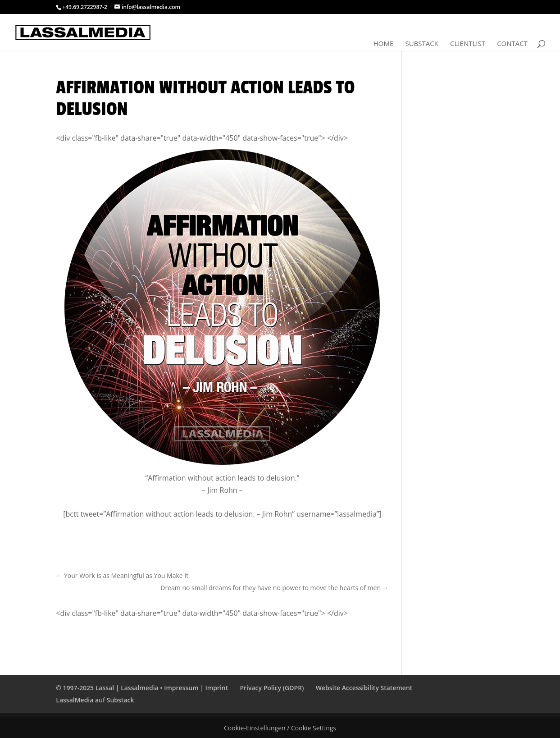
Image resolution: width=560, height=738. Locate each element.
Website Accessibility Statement (364, 688)
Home (384, 44)
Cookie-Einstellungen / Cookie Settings (280, 728)
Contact (512, 44)
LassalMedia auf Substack (95, 700)
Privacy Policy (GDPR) (272, 688)
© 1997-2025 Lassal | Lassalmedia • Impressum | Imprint (142, 688)
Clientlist (468, 44)
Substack (421, 44)
